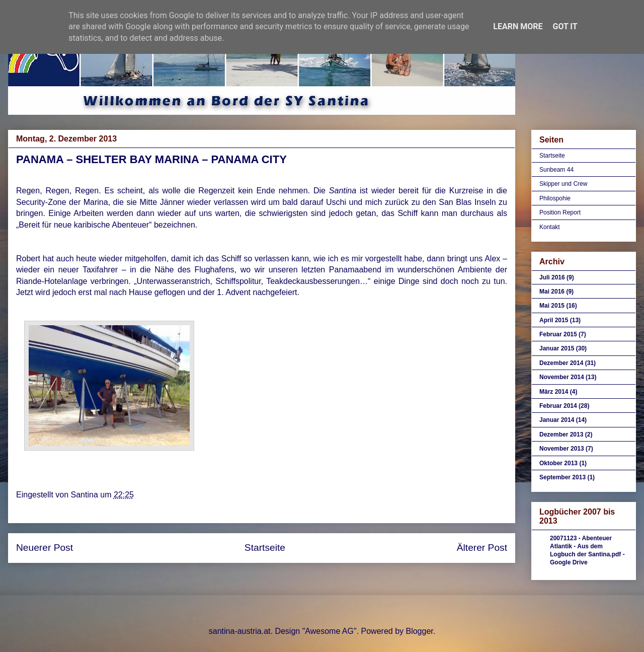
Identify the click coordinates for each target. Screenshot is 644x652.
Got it (565, 26)
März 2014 (554, 392)
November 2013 (562, 449)
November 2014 (562, 377)
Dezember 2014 (561, 363)
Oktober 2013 (558, 463)
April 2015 (554, 320)
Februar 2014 (558, 406)
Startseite (265, 548)
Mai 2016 (552, 292)
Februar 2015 (558, 334)
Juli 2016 (552, 277)
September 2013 (562, 477)
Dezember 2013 (561, 434)
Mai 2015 (552, 306)
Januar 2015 (557, 348)
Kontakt (550, 227)
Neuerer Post (45, 548)
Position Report (560, 212)
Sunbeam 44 (556, 170)
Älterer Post (482, 548)
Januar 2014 (557, 420)
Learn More (518, 26)
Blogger (419, 631)
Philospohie (555, 198)
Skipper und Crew (563, 184)
